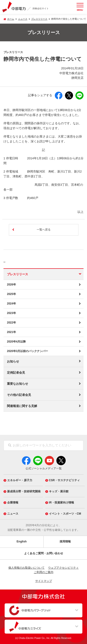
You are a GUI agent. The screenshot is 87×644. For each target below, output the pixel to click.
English (22, 541)
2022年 (11, 323)
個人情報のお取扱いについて (26, 568)
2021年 (11, 332)
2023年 (11, 313)
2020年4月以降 (16, 342)
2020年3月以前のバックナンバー (27, 351)
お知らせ (13, 361)
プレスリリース (39, 19)
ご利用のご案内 (44, 572)
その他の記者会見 (19, 395)
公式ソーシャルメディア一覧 (44, 468)
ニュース (13, 260)
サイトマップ (44, 581)
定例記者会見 (16, 373)
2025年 (11, 294)
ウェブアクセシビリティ (63, 568)
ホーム (11, 19)
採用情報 (65, 541)
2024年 (11, 304)
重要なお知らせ (18, 384)
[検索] (10, 445)
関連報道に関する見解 (22, 406)
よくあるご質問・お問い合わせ (44, 553)
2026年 (11, 285)
